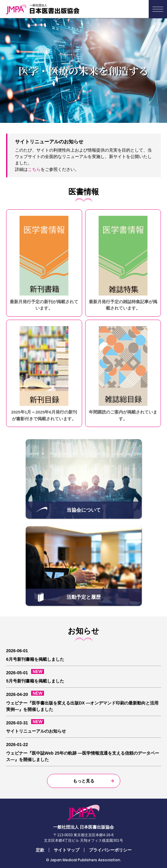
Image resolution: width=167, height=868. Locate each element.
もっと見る (84, 781)
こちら (34, 169)
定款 (40, 850)
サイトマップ (67, 850)
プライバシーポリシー (110, 850)
